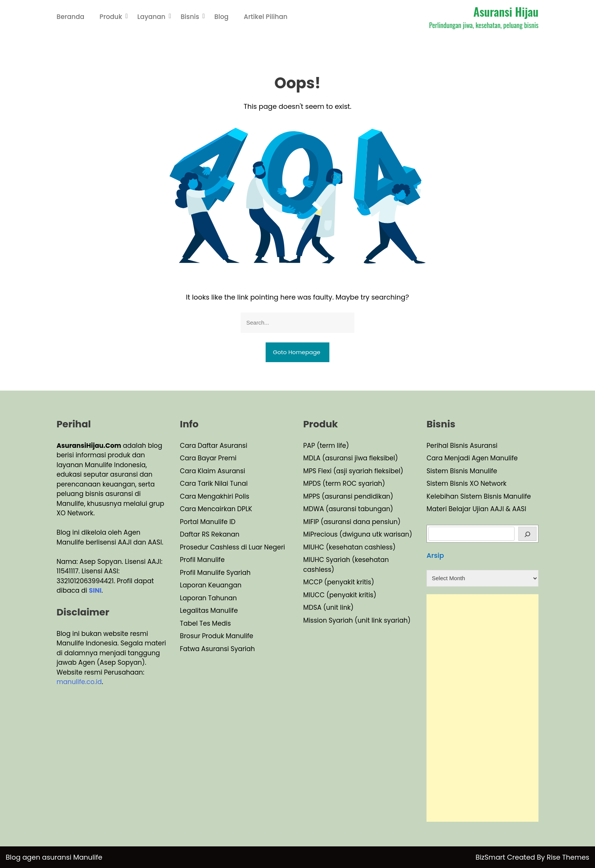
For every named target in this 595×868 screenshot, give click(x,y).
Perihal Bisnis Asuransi (462, 446)
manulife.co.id (79, 682)
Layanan (151, 17)
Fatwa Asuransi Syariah (217, 649)
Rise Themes (568, 857)
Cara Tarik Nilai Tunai (214, 483)
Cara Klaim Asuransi (212, 471)
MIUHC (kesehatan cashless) (349, 547)
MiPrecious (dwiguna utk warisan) (358, 534)
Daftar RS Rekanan (210, 534)
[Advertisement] (482, 708)
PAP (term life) (326, 446)
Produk (111, 17)
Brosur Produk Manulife (216, 636)
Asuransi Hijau (506, 12)
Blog (222, 17)
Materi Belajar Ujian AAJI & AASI (476, 509)
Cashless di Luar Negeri (247, 547)
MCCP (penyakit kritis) (339, 582)
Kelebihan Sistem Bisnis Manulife (479, 496)
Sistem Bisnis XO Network (467, 483)
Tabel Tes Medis (205, 623)
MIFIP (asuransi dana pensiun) (352, 522)
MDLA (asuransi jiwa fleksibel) (351, 458)
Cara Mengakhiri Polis (215, 496)
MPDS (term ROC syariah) (344, 483)
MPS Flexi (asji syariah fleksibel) (353, 471)
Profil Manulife (202, 560)
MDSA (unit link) (328, 607)
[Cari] (528, 534)
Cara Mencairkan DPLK (216, 509)
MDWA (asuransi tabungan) (348, 509)
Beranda (70, 17)
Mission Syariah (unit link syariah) (357, 620)
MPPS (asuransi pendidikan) (348, 496)
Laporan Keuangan (211, 585)
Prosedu (193, 547)
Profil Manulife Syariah (215, 573)
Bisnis (190, 17)
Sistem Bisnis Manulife (462, 471)
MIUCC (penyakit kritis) (340, 595)
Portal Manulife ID (208, 522)
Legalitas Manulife (209, 611)
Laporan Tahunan (208, 598)
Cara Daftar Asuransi (214, 446)
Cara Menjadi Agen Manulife (472, 458)
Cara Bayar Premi (208, 458)
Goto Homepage (297, 352)
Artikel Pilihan (265, 17)
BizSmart (491, 857)
